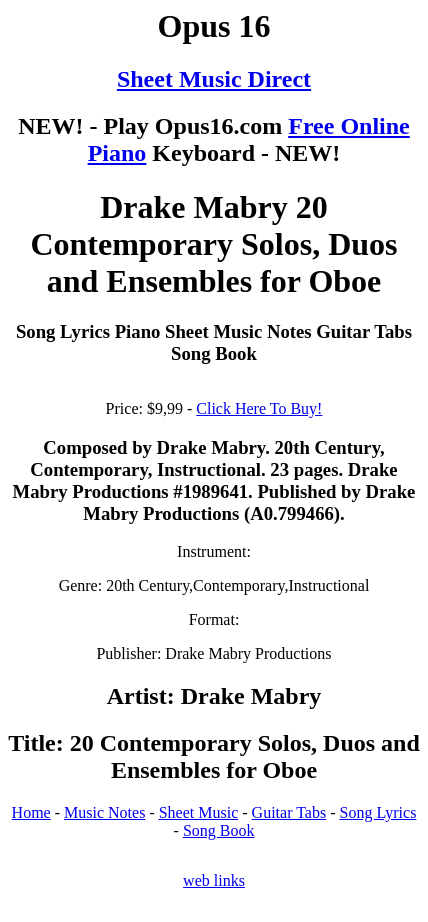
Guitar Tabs (289, 812)
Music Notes (104, 812)
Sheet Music (199, 812)
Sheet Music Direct (214, 79)
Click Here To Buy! (259, 408)
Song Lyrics (377, 812)
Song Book (219, 830)
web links (214, 880)
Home (31, 812)
